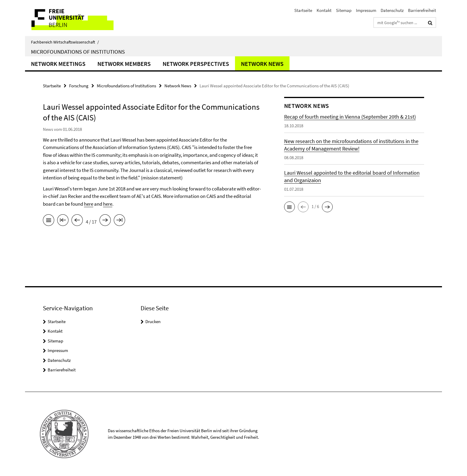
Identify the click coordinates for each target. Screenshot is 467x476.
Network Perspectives (196, 64)
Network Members (124, 64)
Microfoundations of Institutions (78, 52)
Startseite (303, 10)
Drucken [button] (153, 321)
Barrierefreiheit (422, 10)
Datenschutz (392, 10)
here (89, 204)
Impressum (366, 10)
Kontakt (324, 10)
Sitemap (344, 10)
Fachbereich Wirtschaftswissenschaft (65, 42)
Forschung (79, 86)
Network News (262, 64)
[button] (289, 207)
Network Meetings (58, 64)
